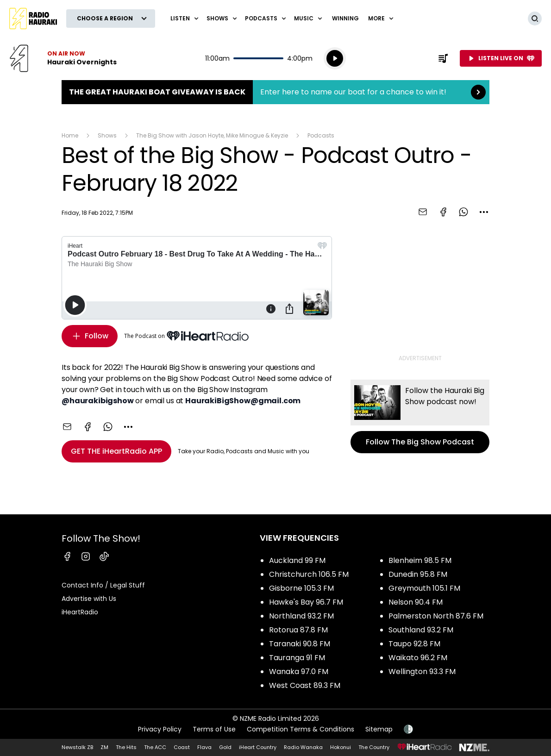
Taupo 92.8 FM (414, 644)
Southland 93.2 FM (421, 630)
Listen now (63, 58)
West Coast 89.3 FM (305, 685)
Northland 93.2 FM (301, 616)
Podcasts (321, 135)
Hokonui (341, 747)
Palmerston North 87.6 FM (436, 616)
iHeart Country (258, 747)
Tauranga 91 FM (297, 658)
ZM (104, 747)
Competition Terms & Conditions (301, 729)
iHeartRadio (80, 612)
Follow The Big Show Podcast (420, 416)
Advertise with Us (89, 599)
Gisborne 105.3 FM (301, 588)
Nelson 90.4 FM (416, 602)
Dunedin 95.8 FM (418, 574)
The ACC (155, 747)
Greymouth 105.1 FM (424, 588)
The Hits (126, 747)
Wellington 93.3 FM (422, 672)
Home (70, 135)
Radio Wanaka (303, 747)
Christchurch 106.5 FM (309, 574)
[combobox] (484, 212)
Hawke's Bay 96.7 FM (306, 602)
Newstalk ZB (77, 747)
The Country (374, 747)
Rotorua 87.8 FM (298, 630)
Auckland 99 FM (297, 560)
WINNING (345, 18)
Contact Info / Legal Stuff (103, 585)
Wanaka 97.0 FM (299, 672)
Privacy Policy (160, 729)
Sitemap (379, 729)
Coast (182, 747)
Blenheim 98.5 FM (420, 560)
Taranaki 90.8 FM (300, 644)
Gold (225, 747)
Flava (204, 747)
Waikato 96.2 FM (418, 658)
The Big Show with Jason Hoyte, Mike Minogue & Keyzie (212, 135)
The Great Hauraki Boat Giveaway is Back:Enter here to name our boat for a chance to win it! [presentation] (275, 92)
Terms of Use (214, 729)
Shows (107, 135)
